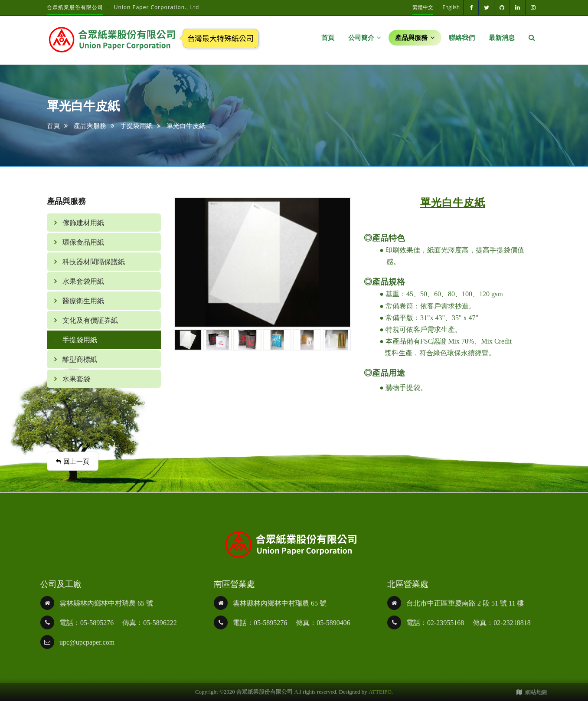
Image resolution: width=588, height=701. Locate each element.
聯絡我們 (462, 38)
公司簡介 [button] (365, 38)
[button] (532, 38)
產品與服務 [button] (415, 38)
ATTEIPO (380, 692)
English (451, 7)
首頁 (328, 38)
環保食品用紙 (82, 242)
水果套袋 (75, 379)
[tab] (104, 301)
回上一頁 (73, 461)
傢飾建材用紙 (82, 223)
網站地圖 (532, 692)
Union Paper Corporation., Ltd (157, 7)
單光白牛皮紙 (186, 125)
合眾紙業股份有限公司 (75, 7)
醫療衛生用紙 (82, 301)
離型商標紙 (79, 359)
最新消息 (502, 38)
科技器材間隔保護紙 (93, 262)
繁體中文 (423, 7)
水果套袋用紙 (82, 281)
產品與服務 (90, 125)
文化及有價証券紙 (89, 320)
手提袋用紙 (136, 125)
